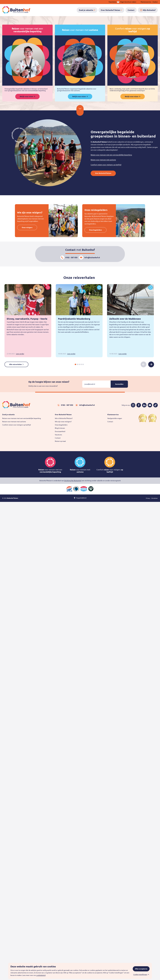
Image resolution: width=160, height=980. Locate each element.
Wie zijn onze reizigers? (63, 422)
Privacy (148, 498)
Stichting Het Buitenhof (73, 481)
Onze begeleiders (95, 230)
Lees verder (20, 354)
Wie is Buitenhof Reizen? (64, 418)
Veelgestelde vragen (115, 418)
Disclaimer (155, 498)
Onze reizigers (27, 227)
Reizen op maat (60, 441)
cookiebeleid (41, 975)
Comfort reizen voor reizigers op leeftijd (106, 165)
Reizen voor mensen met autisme (103, 160)
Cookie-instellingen (140, 975)
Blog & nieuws (60, 428)
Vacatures (58, 435)
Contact (58, 438)
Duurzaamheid (60, 431)
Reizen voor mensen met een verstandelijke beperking (111, 155)
